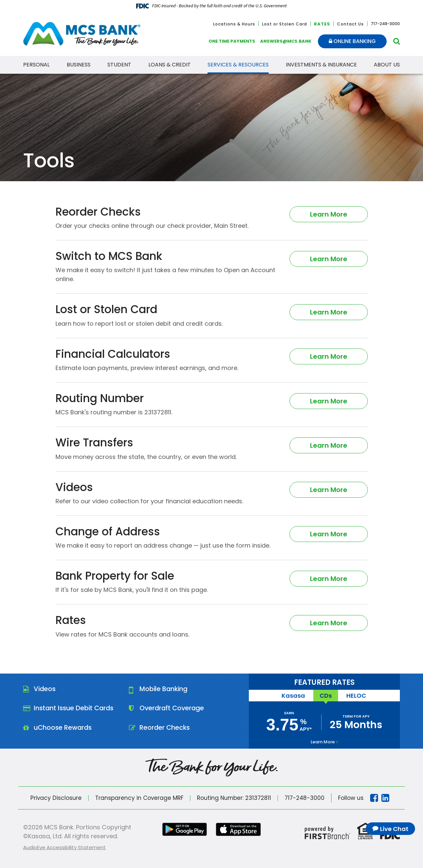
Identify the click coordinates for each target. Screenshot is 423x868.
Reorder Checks (165, 728)
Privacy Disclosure (56, 798)
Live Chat (394, 829)
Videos (45, 689)
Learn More (329, 214)
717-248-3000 (305, 798)
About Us (387, 65)
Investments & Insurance (321, 65)
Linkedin (386, 798)
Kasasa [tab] (293, 696)
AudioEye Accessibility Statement (64, 847)
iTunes (239, 829)
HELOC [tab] (357, 696)
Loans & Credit (170, 65)
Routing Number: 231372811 (234, 798)
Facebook (375, 798)
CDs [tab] (326, 696)
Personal (36, 65)
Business (79, 65)
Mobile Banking (164, 689)
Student (119, 65)
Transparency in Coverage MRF (139, 798)
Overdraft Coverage (173, 709)
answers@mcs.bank (286, 41)
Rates (322, 24)
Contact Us (350, 24)
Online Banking (352, 41)
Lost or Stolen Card (285, 24)
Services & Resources (238, 65)
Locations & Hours (234, 24)
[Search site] (397, 41)
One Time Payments (232, 41)
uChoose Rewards (64, 728)
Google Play (184, 829)
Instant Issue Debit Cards (75, 709)
